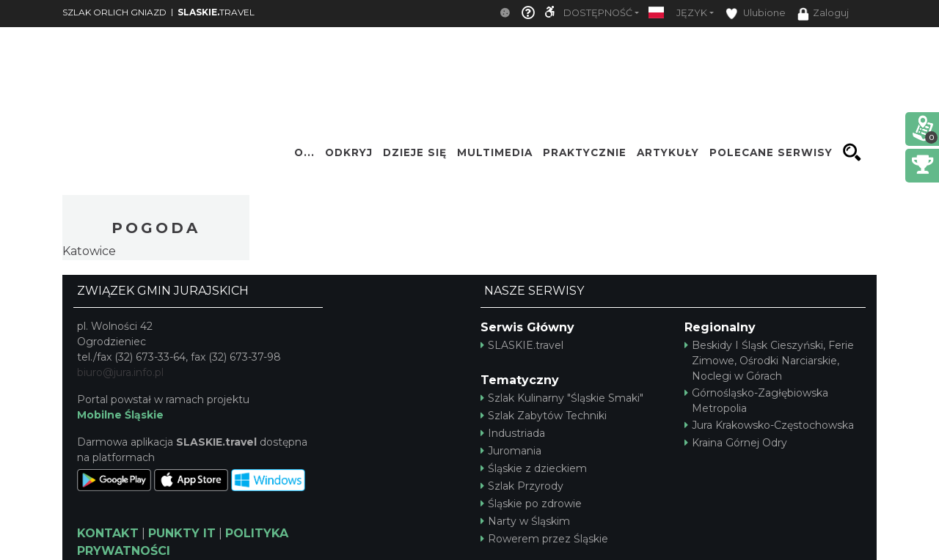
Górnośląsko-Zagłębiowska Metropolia (756, 401)
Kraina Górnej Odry (736, 443)
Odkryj (349, 152)
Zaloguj (823, 14)
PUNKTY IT (182, 533)
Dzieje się (415, 152)
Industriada (513, 433)
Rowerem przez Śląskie (544, 539)
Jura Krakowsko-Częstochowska (769, 425)
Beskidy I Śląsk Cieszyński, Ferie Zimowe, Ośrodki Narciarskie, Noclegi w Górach (769, 361)
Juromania (511, 451)
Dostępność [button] (598, 13)
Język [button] (692, 13)
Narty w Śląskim (525, 521)
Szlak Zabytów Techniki (544, 416)
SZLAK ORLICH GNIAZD (114, 12)
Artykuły (668, 152)
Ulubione (756, 14)
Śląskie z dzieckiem (534, 468)
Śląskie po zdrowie (531, 504)
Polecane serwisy (771, 152)
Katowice (89, 251)
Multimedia (495, 152)
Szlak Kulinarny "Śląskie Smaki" (562, 398)
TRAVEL (216, 12)
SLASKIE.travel (522, 345)
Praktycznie (585, 152)
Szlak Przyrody (522, 486)
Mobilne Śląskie (120, 415)
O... (304, 152)
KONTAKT (108, 533)
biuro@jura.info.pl (120, 372)
